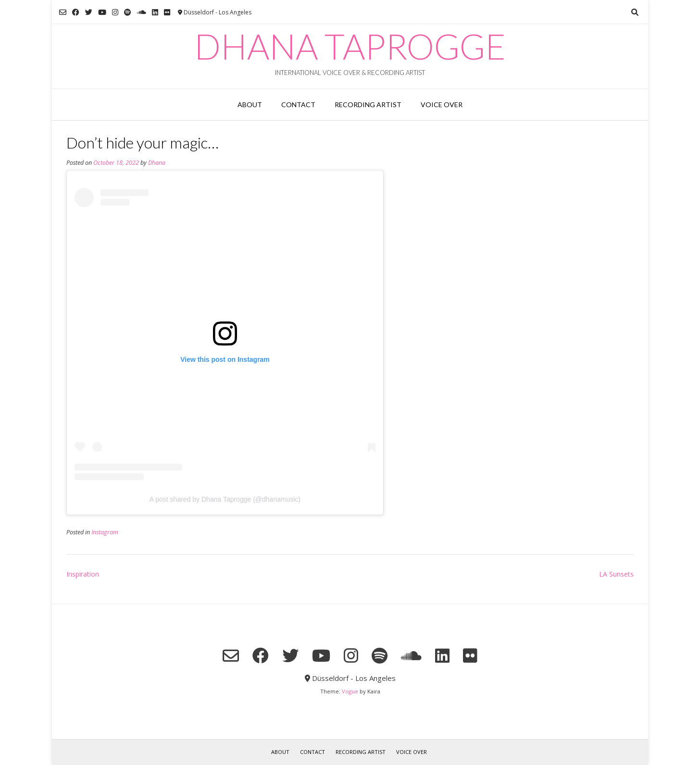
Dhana (157, 163)
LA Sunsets (616, 574)
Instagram (105, 532)
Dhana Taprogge (350, 46)
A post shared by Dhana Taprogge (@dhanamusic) (225, 499)
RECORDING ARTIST (368, 105)
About (250, 105)
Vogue (350, 691)
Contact (298, 105)
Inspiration (83, 574)
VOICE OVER (442, 105)
